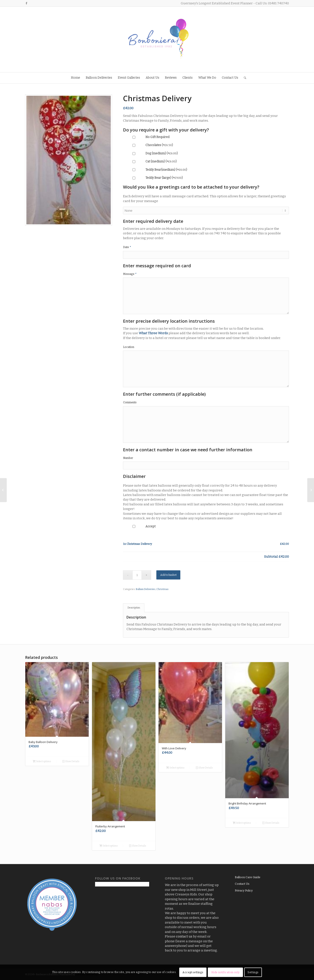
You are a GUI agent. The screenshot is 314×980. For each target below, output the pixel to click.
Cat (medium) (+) (150, 161)
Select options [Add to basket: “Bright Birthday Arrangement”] (242, 823)
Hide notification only (225, 972)
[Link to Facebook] (26, 3)
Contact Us (242, 884)
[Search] (244, 78)
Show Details (71, 761)
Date (127, 247)
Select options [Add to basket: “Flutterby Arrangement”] (109, 846)
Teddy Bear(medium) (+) (155, 170)
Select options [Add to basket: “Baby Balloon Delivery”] (42, 761)
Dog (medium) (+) (150, 153)
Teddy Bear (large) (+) (153, 178)
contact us (184, 936)
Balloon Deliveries (146, 589)
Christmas (162, 589)
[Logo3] (157, 39)
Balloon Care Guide (248, 877)
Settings (253, 972)
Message (130, 274)
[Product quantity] (137, 575)
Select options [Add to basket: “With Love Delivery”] (175, 768)
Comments (130, 402)
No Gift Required (146, 137)
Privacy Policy (244, 891)
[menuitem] (75, 78)
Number (128, 458)
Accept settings (193, 972)
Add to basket (168, 575)
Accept (139, 526)
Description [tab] (134, 608)
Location (129, 347)
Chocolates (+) (148, 145)
